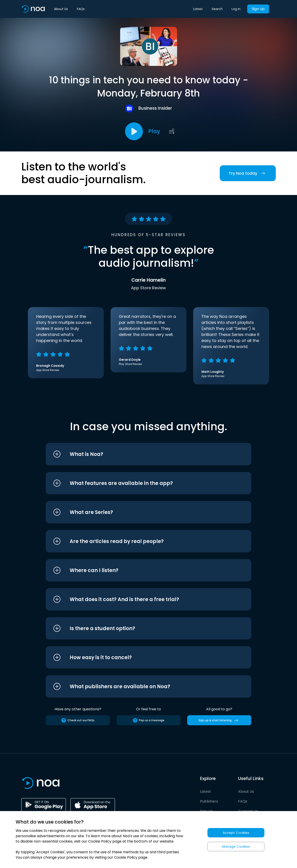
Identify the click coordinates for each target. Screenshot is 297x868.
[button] (140, 454)
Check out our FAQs (78, 720)
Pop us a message (148, 720)
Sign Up (258, 9)
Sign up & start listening (219, 720)
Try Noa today (248, 173)
